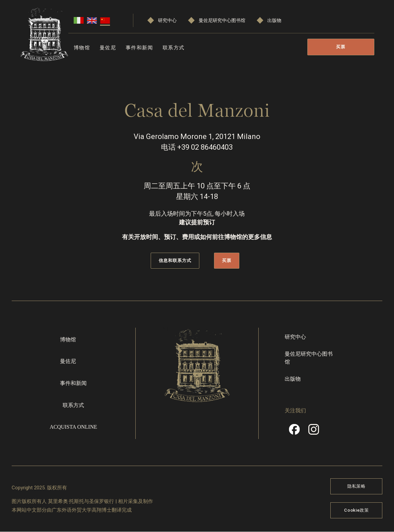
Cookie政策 (356, 510)
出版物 (274, 20)
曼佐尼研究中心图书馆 (222, 20)
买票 (341, 47)
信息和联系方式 (175, 260)
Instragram (314, 432)
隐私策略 (356, 486)
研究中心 (167, 20)
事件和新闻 (139, 48)
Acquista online (73, 427)
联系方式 (174, 48)
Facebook (294, 432)
